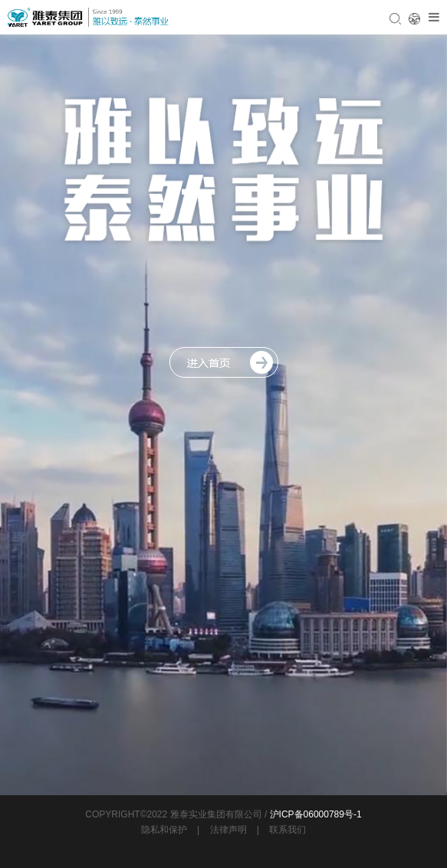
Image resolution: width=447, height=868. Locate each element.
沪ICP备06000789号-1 (316, 814)
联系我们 (288, 830)
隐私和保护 (164, 830)
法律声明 (228, 830)
